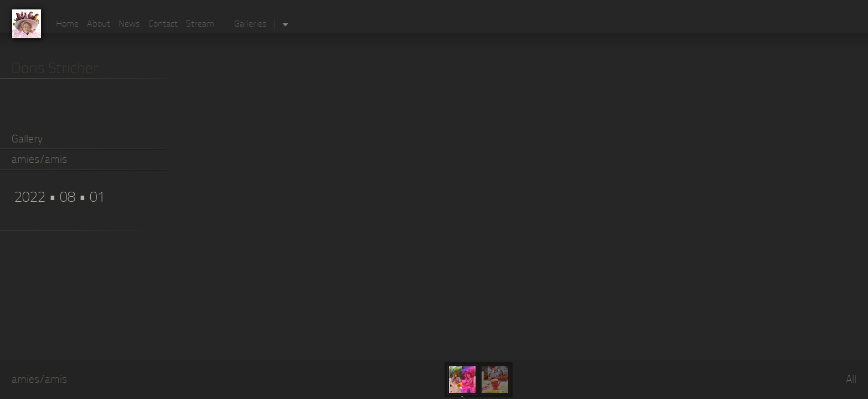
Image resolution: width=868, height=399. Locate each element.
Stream (200, 24)
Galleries (250, 24)
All (851, 380)
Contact (163, 24)
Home (67, 24)
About (99, 24)
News (129, 24)
